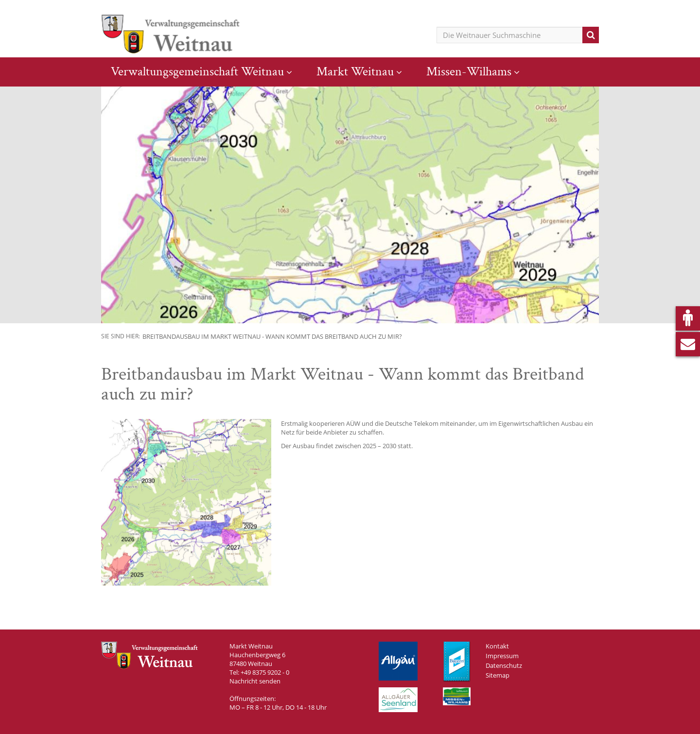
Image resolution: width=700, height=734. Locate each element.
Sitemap (498, 675)
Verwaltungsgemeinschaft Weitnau (197, 71)
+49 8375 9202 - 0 (265, 672)
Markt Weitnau (355, 71)
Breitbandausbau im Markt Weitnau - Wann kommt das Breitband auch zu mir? (272, 336)
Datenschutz (504, 665)
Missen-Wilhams (469, 71)
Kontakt (497, 646)
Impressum (502, 656)
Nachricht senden (255, 681)
